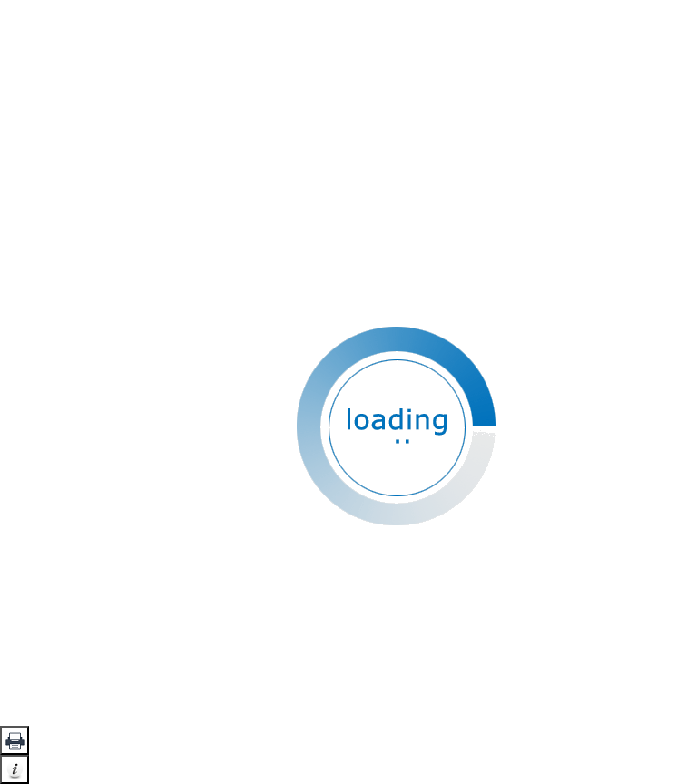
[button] (15, 740)
